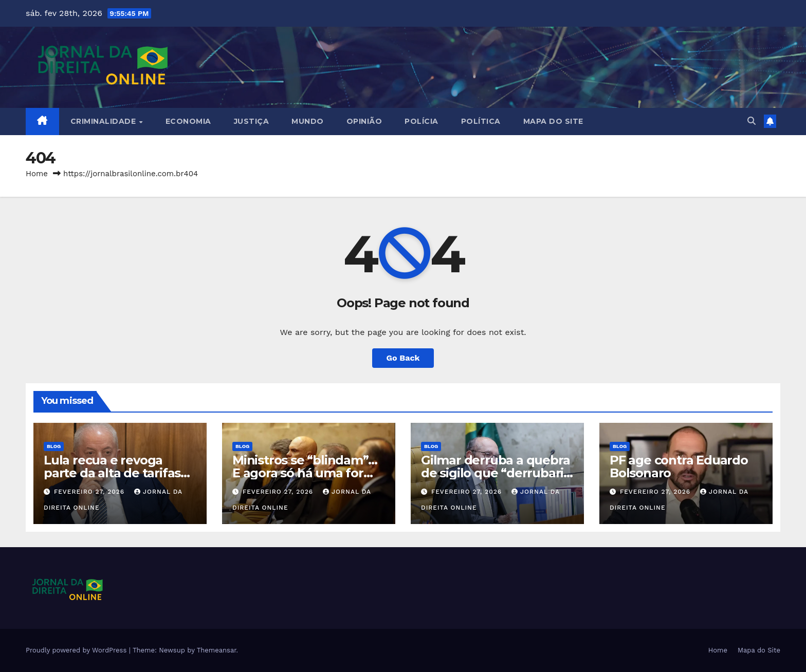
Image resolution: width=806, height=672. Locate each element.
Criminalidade (104, 121)
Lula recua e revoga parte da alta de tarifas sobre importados (112, 473)
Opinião (364, 121)
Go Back (403, 358)
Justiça (252, 121)
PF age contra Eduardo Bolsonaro (679, 466)
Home (37, 174)
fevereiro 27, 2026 (90, 492)
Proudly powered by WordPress (77, 650)
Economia (188, 121)
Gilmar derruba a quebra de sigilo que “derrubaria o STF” (496, 473)
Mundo (308, 121)
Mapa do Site (553, 121)
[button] (752, 121)
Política (481, 121)
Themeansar (217, 650)
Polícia (422, 121)
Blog (54, 446)
